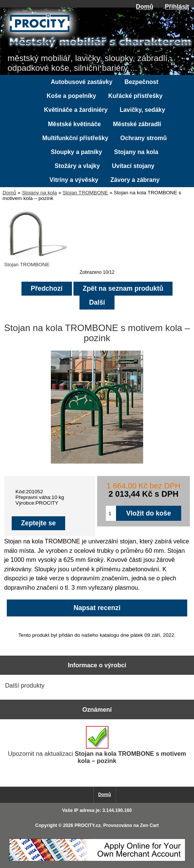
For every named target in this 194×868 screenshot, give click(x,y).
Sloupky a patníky (76, 152)
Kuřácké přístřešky (135, 96)
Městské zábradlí (137, 124)
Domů (145, 6)
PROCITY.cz (88, 825)
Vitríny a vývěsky (74, 180)
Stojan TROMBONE (85, 193)
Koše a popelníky (72, 96)
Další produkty (25, 685)
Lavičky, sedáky (143, 110)
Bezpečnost (141, 82)
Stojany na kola (39, 193)
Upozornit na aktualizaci (97, 745)
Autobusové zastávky (82, 82)
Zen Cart (150, 825)
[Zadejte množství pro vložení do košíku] (111, 513)
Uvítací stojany (133, 166)
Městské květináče (74, 124)
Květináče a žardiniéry (76, 110)
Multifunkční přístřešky (75, 138)
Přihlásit (177, 6)
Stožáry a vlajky (77, 166)
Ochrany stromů (144, 138)
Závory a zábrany (135, 180)
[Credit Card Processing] (97, 860)
